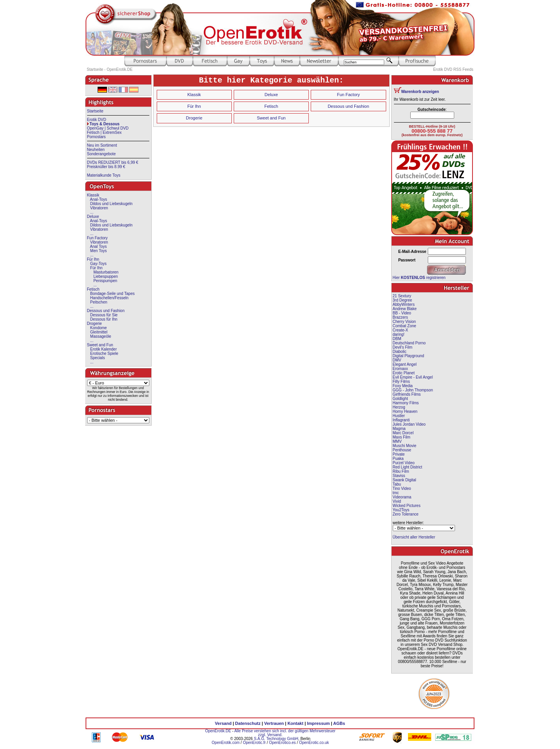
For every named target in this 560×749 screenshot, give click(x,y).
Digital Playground (409, 356)
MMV (397, 441)
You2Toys (401, 510)
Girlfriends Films (407, 394)
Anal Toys (98, 246)
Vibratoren (99, 208)
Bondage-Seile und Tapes (112, 294)
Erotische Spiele (104, 353)
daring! (399, 334)
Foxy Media (403, 386)
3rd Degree (402, 300)
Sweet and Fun (100, 345)
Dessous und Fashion (106, 311)
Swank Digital (405, 480)
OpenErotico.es (283, 743)
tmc (396, 493)
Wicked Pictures (407, 506)
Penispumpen (105, 281)
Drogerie (94, 324)
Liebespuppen (106, 276)
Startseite (95, 111)
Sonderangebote (101, 154)
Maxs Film (402, 437)
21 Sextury (402, 296)
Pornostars (96, 137)
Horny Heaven (405, 411)
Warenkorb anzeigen (420, 92)
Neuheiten (96, 150)
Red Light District (408, 467)
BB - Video (402, 313)
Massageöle (101, 336)
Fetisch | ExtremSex (104, 132)
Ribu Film (401, 471)
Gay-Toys (98, 264)
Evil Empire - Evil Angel (413, 377)
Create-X (401, 330)
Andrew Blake (405, 309)
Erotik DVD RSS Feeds (453, 69)
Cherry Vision (404, 322)
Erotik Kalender (103, 349)
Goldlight (400, 399)
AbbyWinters (404, 304)
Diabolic (400, 352)
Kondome (99, 328)
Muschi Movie (405, 446)
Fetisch (93, 289)
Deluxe (93, 217)
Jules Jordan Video (409, 424)
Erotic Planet (404, 373)
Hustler (399, 416)
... (92, 212)
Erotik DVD (97, 120)
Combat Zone (405, 326)
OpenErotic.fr (254, 743)
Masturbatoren (106, 272)
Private (399, 454)
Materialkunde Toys (104, 175)
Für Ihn (93, 259)
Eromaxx (400, 369)
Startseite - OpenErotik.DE (110, 69)
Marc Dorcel (403, 433)
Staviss (399, 476)
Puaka (398, 459)
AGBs (339, 723)
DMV (397, 360)
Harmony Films (406, 403)
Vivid (397, 501)
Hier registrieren (419, 278)
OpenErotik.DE (218, 731)
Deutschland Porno (409, 343)
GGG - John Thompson (413, 390)
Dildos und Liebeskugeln (111, 204)
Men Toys (99, 251)
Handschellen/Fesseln (109, 298)
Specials (98, 358)
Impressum (318, 723)
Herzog (399, 407)
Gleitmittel (99, 332)
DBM (397, 339)
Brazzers (400, 317)
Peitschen (99, 302)
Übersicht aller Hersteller (414, 537)
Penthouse (402, 450)
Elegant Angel (405, 364)
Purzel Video (404, 463)
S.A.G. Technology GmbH (276, 739)
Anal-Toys (98, 199)
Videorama (402, 497)
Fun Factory (97, 238)
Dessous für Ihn (104, 319)
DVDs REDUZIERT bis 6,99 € (113, 162)
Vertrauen (274, 723)
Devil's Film (403, 347)
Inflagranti (401, 420)
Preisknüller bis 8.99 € (106, 167)
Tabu (397, 484)
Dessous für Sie (104, 315)
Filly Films (401, 382)
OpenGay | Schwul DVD (108, 128)
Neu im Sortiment (102, 145)
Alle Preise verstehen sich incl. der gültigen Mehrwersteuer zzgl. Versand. (285, 733)
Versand (223, 723)
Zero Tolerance (406, 514)
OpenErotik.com (226, 743)
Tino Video (402, 489)
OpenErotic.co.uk (314, 743)
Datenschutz (248, 723)
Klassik (93, 195)
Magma (399, 429)
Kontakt (295, 723)
